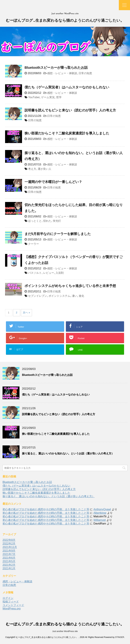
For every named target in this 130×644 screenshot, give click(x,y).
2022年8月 (9, 540)
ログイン (8, 598)
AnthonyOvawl (102, 509)
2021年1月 (9, 568)
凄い (74, 296)
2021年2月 (9, 565)
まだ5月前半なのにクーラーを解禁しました (58, 234)
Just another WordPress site (65, 631)
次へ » (26, 312)
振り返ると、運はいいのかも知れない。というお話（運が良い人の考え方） (68, 453)
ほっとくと (35, 221)
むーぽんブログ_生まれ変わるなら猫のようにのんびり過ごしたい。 (65, 21)
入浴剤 (60, 273)
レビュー (49, 273)
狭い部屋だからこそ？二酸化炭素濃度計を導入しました (67, 133)
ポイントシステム (59, 296)
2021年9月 (9, 551)
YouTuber (34, 97)
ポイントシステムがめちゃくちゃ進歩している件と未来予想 (70, 286)
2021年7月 (9, 554)
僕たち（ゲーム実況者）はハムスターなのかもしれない (67, 87)
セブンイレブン (38, 296)
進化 (81, 296)
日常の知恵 (85, 73)
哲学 (59, 97)
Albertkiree (100, 513)
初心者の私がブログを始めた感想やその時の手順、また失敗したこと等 (46, 509)
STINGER (120, 637)
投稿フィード (11, 602)
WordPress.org (12, 609)
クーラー (34, 244)
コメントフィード (13, 605)
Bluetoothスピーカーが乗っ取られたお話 (56, 68)
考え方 (32, 169)
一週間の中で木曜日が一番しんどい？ (53, 182)
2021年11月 (10, 547)
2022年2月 (9, 544)
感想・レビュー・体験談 (62, 73)
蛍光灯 (57, 221)
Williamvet (100, 520)
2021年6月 (9, 558)
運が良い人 (45, 169)
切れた (47, 221)
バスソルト (35, 273)
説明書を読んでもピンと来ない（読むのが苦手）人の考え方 (70, 110)
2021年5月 (9, 561)
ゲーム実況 (48, 97)
